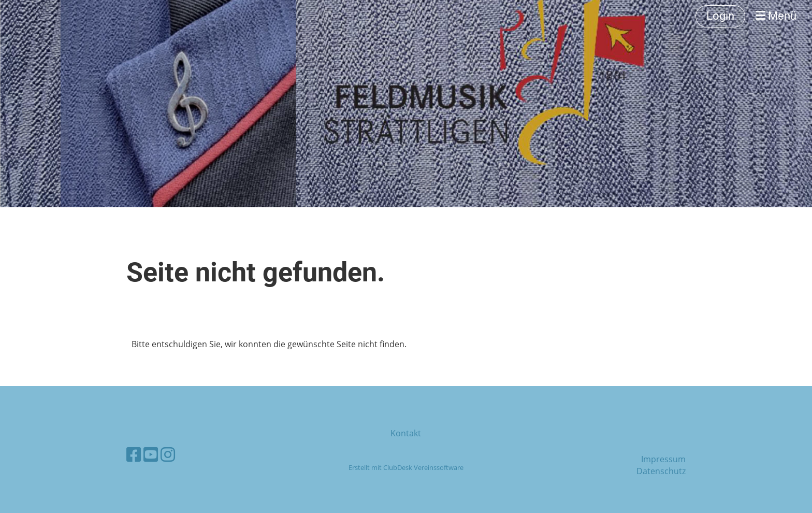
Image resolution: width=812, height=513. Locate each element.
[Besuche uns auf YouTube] (151, 454)
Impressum (663, 459)
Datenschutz (661, 471)
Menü (776, 16)
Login (720, 16)
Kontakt (406, 433)
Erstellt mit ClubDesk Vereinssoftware (406, 467)
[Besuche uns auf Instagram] (168, 454)
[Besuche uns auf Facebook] (134, 454)
